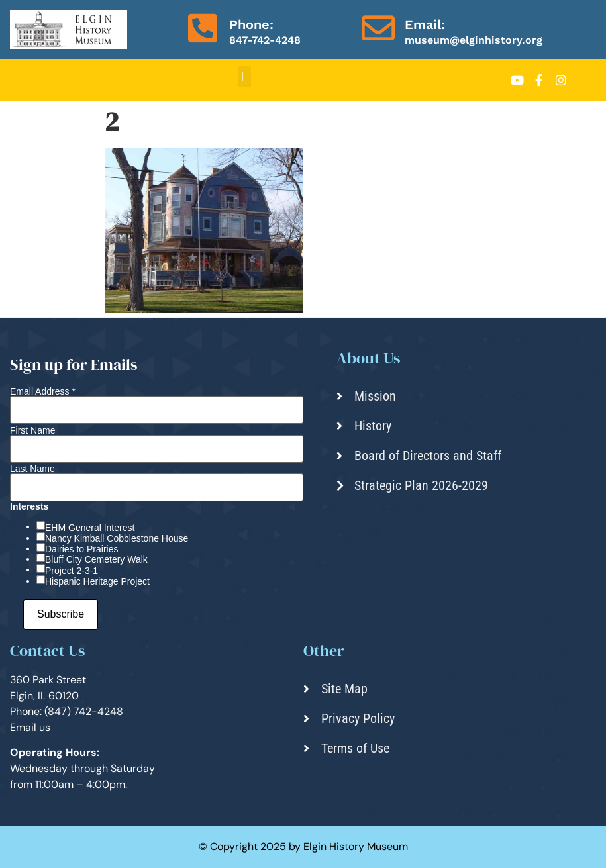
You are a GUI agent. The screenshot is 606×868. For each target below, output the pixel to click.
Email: (425, 24)
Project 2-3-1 (72, 571)
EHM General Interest (90, 528)
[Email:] (378, 28)
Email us (30, 727)
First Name (32, 430)
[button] (244, 76)
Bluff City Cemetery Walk (96, 559)
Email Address (43, 391)
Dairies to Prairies (81, 549)
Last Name (32, 469)
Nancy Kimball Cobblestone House (117, 538)
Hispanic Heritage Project (97, 581)
